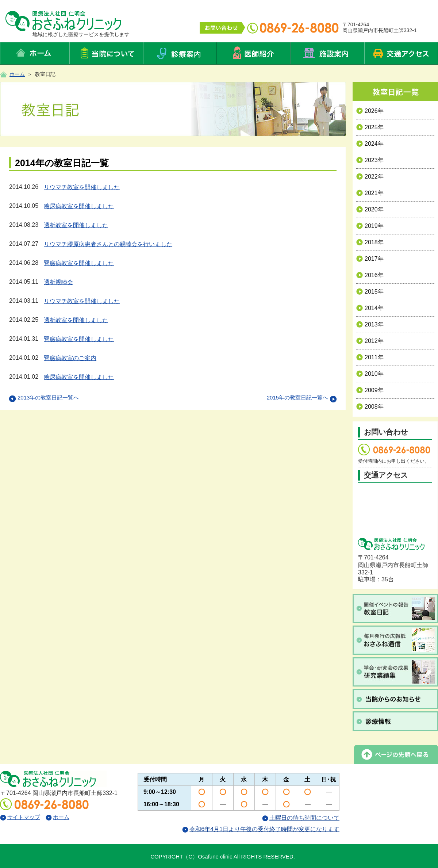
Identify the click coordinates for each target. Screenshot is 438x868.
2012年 (370, 341)
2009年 (370, 390)
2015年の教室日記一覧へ (302, 397)
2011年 (370, 357)
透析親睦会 (58, 282)
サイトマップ (20, 817)
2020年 (370, 209)
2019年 (370, 226)
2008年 (370, 407)
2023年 (370, 160)
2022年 (370, 177)
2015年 (370, 292)
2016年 (370, 275)
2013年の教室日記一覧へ (44, 397)
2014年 (370, 308)
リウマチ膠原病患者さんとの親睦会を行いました (108, 244)
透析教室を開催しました (76, 225)
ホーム (17, 74)
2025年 (370, 127)
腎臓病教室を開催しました (79, 263)
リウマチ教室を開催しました (82, 187)
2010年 (370, 374)
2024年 (370, 144)
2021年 (370, 193)
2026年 (370, 111)
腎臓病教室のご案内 (70, 358)
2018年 (370, 242)
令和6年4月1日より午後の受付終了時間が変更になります (261, 829)
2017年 (370, 259)
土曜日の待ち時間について (301, 818)
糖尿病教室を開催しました (79, 206)
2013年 (370, 324)
